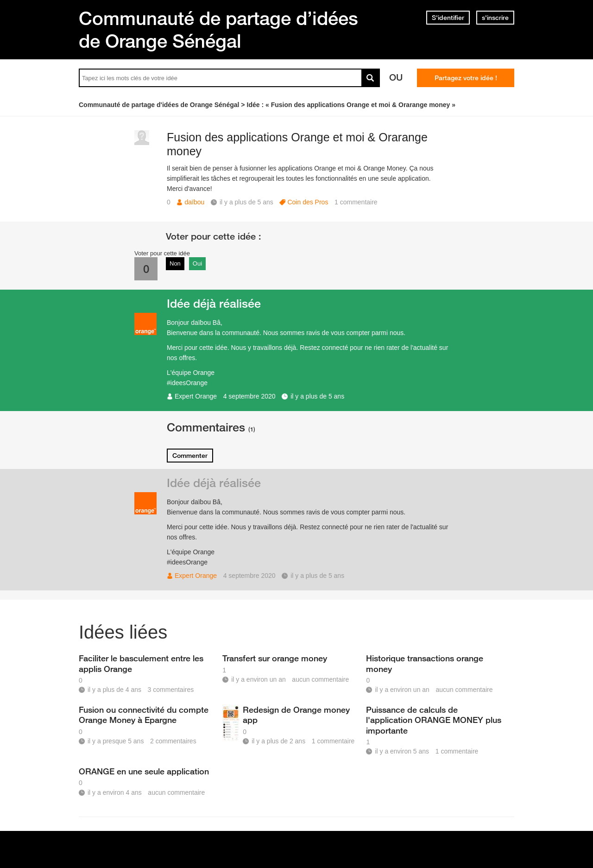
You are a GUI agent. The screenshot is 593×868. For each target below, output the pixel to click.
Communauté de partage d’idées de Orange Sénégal (218, 29)
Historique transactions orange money (425, 663)
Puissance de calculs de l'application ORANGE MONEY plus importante (434, 720)
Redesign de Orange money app (296, 715)
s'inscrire (495, 18)
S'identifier (448, 18)
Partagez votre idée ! (466, 78)
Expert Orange (196, 396)
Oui (197, 263)
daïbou (194, 202)
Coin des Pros (308, 202)
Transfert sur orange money (275, 658)
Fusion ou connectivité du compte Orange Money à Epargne (144, 715)
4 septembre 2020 (249, 396)
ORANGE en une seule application (144, 771)
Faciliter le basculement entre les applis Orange (141, 663)
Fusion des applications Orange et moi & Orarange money (297, 144)
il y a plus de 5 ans (317, 396)
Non (175, 263)
